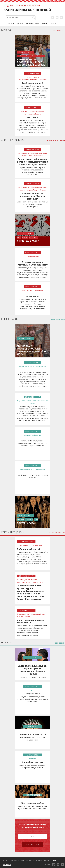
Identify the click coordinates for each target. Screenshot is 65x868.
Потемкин (44, 401)
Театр (53, 23)
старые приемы (40, 366)
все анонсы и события (56, 140)
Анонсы (20, 23)
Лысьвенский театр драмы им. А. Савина (32, 80)
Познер (32, 403)
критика (40, 290)
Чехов (19, 617)
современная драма (26, 190)
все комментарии (58, 319)
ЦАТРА (22, 366)
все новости (60, 643)
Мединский (21, 401)
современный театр (28, 112)
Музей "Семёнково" (30, 580)
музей (33, 435)
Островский (40, 112)
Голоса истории (28, 156)
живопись (21, 519)
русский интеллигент (33, 401)
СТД (32, 545)
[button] (34, 18)
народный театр (37, 582)
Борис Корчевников (24, 582)
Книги (45, 23)
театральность (26, 617)
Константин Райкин (24, 545)
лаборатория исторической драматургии (33, 153)
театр (19, 238)
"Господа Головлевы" (33, 77)
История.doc (38, 156)
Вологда (20, 580)
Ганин (32, 469)
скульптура (29, 519)
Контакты (7, 865)
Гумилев (38, 469)
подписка (33, 731)
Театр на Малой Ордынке (32, 114)
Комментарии (33, 23)
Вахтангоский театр (24, 614)
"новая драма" (29, 366)
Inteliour (53, 860)
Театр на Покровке (40, 190)
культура (25, 238)
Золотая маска (27, 290)
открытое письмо (33, 256)
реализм (27, 435)
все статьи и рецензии (56, 533)
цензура (37, 545)
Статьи (10, 23)
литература (33, 238)
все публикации (59, 30)
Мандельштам (25, 469)
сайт (33, 690)
